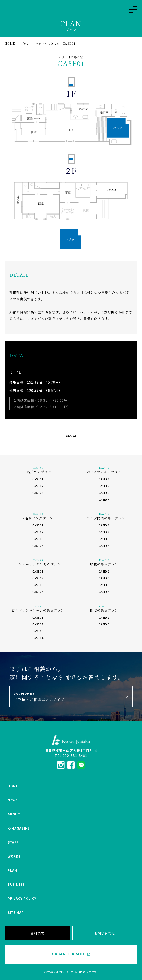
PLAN (12, 870)
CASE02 (38, 486)
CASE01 (38, 479)
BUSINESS (16, 884)
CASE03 (38, 493)
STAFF (13, 842)
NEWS (13, 800)
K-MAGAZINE (19, 828)
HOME (13, 786)
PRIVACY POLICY (22, 898)
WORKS (14, 856)
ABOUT (14, 814)
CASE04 (104, 499)
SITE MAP (16, 912)
